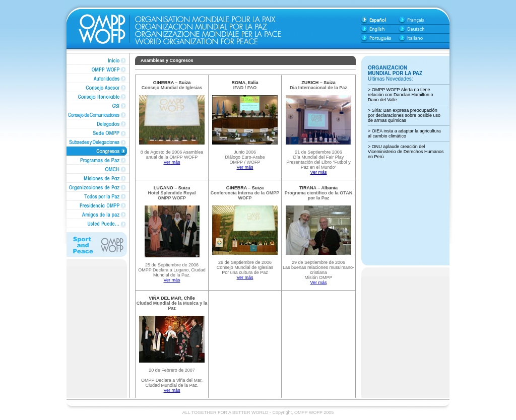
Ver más (172, 162)
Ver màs (172, 390)
